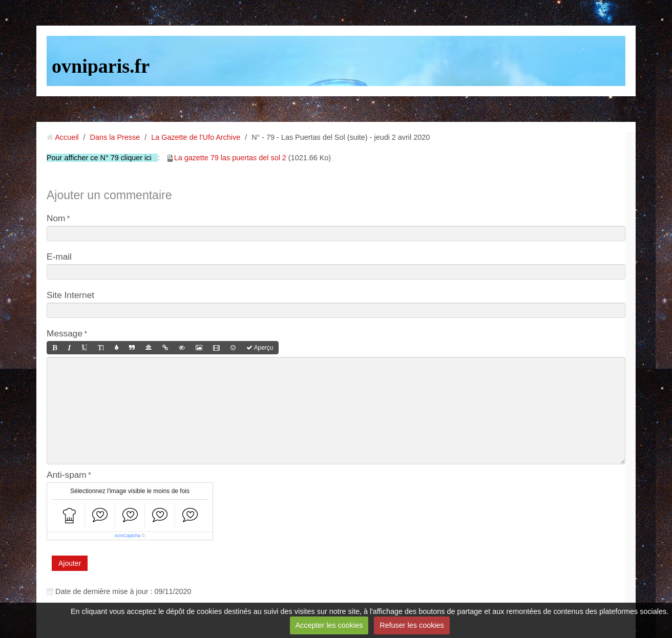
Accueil (67, 137)
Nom (56, 218)
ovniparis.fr (101, 66)
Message (65, 333)
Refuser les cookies (412, 625)
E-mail (59, 257)
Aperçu (260, 348)
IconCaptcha (128, 536)
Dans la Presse (115, 137)
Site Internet (70, 295)
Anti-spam (67, 475)
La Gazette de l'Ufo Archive (196, 137)
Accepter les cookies (329, 625)
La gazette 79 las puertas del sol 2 (230, 158)
